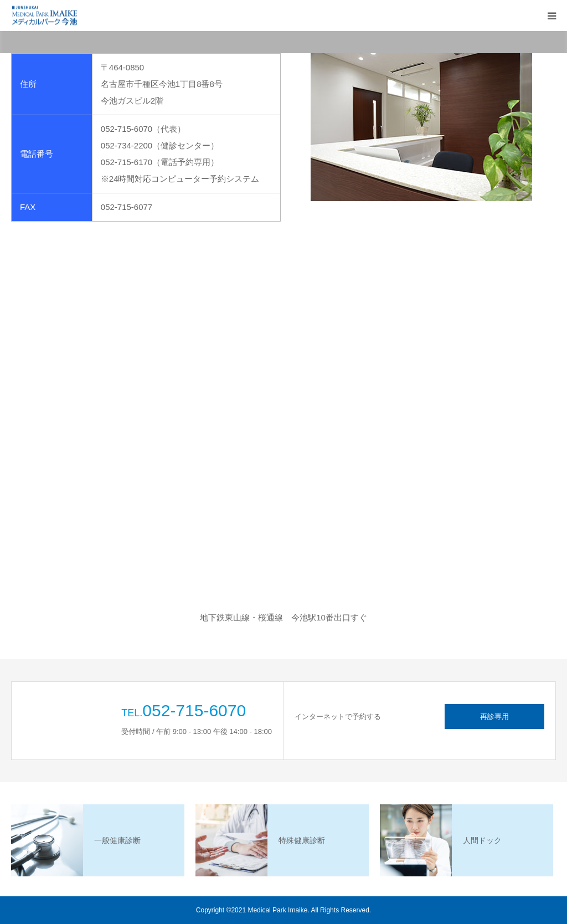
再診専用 (494, 717)
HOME (78, 47)
